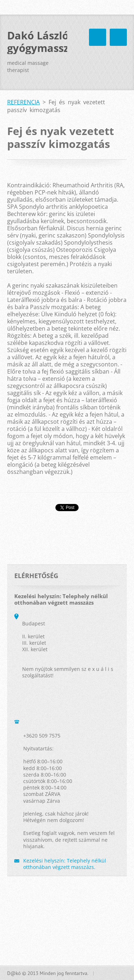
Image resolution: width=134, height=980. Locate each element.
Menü (118, 37)
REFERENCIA (23, 102)
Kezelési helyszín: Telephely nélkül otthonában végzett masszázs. (65, 864)
